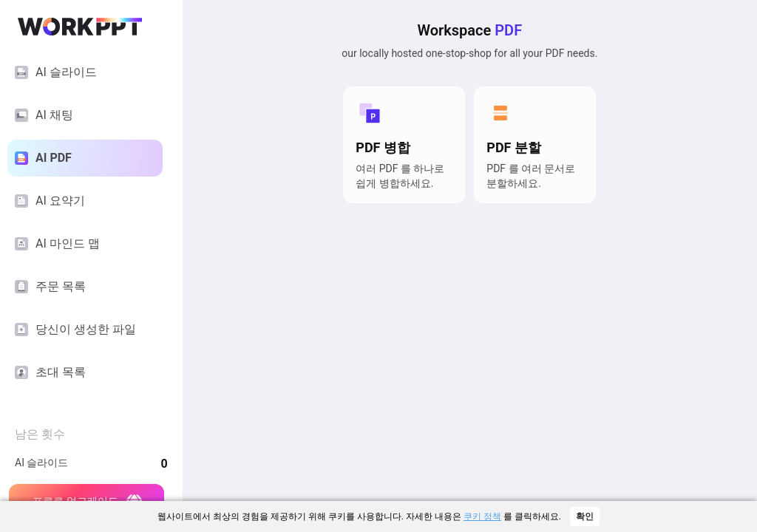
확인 (585, 516)
